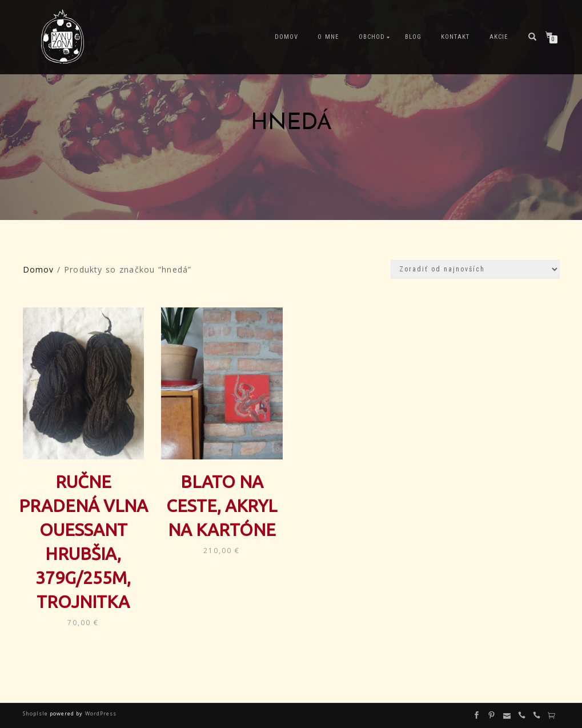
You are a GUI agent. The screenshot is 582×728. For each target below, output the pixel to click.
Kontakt (455, 37)
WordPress (99, 713)
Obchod (372, 37)
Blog (413, 37)
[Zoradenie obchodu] (475, 269)
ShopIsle (36, 713)
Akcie (499, 37)
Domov (286, 37)
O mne (328, 37)
